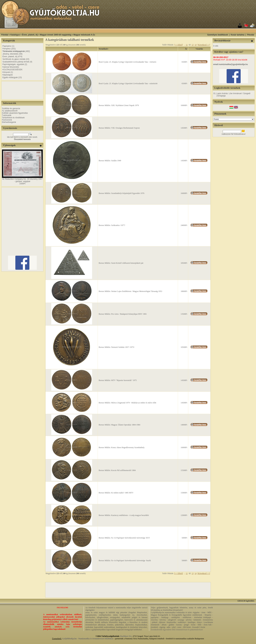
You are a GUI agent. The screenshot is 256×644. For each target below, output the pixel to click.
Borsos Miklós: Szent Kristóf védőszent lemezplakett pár (121, 263)
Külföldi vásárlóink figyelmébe (15, 113)
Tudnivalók (7, 115)
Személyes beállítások (218, 35)
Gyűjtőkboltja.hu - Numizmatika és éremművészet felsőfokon (88, 639)
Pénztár (251, 35)
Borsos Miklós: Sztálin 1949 (110, 161)
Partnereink (7, 120)
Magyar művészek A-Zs (84, 35)
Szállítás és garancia (11, 108)
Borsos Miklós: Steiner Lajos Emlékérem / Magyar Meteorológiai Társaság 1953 (130, 291)
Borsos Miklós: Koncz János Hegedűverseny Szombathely (122, 447)
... (185, 45)
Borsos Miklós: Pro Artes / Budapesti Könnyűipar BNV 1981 (123, 314)
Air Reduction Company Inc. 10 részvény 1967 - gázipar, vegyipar (22, 180)
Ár (186, 49)
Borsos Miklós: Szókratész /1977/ (112, 225)
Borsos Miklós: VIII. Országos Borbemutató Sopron (119, 128)
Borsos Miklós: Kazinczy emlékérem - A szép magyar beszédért (124, 515)
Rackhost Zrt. (126, 636)
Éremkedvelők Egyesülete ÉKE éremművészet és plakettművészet (177, 630)
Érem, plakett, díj (30, 35)
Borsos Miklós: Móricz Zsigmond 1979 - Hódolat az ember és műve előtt (127, 403)
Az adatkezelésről (10, 111)
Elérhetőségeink (9, 122)
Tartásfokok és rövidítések (13, 118)
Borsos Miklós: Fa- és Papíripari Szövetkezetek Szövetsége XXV (124, 538)
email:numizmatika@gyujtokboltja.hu (231, 64)
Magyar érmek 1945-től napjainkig (56, 35)
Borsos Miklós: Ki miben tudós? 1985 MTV (116, 493)
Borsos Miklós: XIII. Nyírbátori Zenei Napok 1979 (119, 105)
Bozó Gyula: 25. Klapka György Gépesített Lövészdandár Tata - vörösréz (127, 62)
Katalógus (15, 35)
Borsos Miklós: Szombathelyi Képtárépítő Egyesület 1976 (121, 193)
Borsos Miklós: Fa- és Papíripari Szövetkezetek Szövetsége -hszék (125, 561)
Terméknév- (104, 49)
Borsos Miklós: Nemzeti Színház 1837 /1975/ (116, 347)
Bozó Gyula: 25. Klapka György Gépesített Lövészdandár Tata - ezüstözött (128, 83)
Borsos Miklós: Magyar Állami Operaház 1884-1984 (119, 425)
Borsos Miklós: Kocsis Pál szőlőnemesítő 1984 (117, 470)
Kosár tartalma (238, 35)
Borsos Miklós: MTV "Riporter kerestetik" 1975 (118, 380)
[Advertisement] (132, 31)
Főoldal (5, 35)
